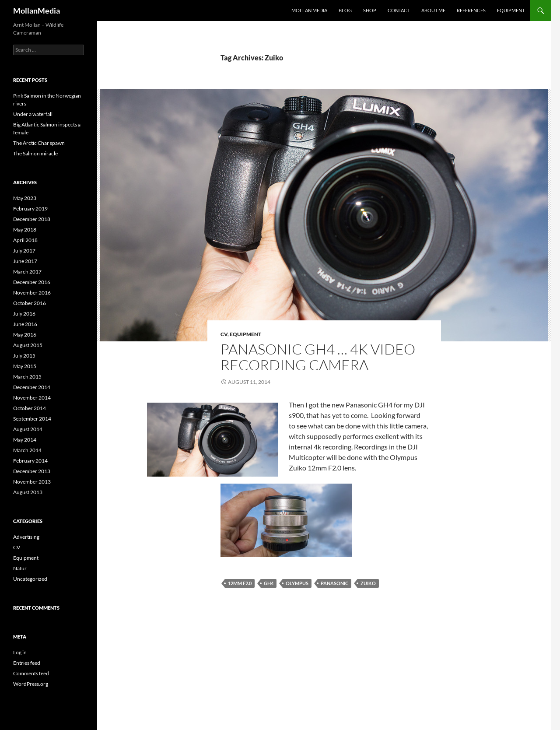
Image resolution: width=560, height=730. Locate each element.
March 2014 (27, 450)
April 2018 (25, 240)
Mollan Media (309, 10)
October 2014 (30, 408)
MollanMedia (37, 11)
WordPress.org (31, 684)
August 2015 (28, 345)
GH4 (269, 583)
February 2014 (30, 461)
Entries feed (27, 663)
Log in (20, 652)
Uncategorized (30, 579)
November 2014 (32, 398)
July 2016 (24, 314)
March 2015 (27, 377)
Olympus (297, 583)
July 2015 (24, 356)
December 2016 (32, 282)
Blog (345, 10)
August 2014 (28, 429)
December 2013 (32, 471)
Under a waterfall (33, 114)
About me (433, 10)
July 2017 (24, 251)
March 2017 (27, 272)
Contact (399, 10)
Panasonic (334, 583)
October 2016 (30, 303)
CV (224, 334)
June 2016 (25, 324)
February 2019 (30, 209)
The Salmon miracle (35, 153)
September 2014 (32, 419)
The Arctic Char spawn (39, 143)
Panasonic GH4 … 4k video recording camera (318, 357)
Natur (20, 568)
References (471, 10)
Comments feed (31, 673)
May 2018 (25, 230)
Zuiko (368, 583)
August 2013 (28, 492)
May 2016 (25, 335)
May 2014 (25, 440)
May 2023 (25, 198)
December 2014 (32, 387)
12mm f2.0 (240, 583)
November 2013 (32, 482)
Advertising (26, 537)
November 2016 (32, 293)
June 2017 (25, 261)
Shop (370, 10)
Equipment (511, 10)
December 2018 (32, 219)
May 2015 (25, 366)
